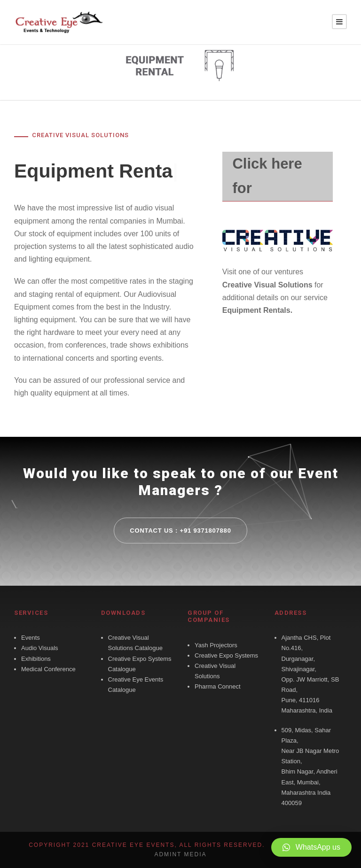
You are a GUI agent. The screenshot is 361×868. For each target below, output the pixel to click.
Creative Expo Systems (226, 655)
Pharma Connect (218, 686)
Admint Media (180, 854)
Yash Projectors (216, 645)
